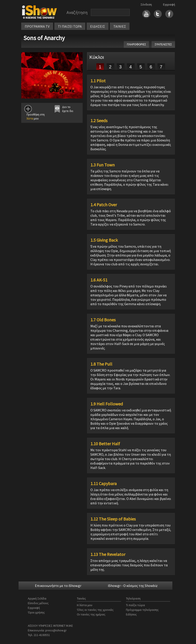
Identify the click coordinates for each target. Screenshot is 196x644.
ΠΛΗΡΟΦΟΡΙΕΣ (136, 44)
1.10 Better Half (105, 444)
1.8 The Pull (101, 364)
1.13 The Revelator (108, 554)
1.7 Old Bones (103, 320)
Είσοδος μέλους (38, 603)
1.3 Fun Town (103, 165)
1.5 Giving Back (104, 240)
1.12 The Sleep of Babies (113, 519)
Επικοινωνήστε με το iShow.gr (58, 586)
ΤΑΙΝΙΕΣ (120, 26)
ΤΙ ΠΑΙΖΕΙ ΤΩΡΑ (70, 26)
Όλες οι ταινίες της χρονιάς (95, 610)
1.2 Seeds (99, 121)
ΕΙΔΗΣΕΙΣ (98, 26)
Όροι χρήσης (36, 612)
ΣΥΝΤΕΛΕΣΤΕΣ (163, 44)
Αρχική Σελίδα (37, 598)
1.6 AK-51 (99, 280)
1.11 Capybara (104, 484)
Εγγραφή (169, 4)
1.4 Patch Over (104, 205)
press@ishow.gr (56, 630)
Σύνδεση (146, 4)
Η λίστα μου (85, 605)
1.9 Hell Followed (107, 404)
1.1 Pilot (98, 81)
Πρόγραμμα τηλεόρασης (142, 610)
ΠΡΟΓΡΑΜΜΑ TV (37, 26)
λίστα (30, 119)
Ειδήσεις (131, 614)
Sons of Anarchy (44, 38)
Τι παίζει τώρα (135, 605)
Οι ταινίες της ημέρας (91, 614)
